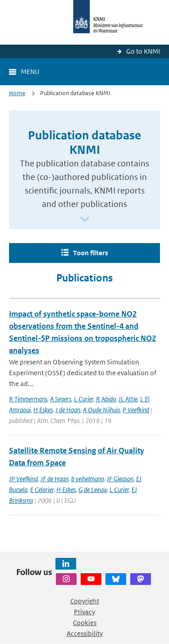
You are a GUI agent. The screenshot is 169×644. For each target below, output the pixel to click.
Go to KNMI (143, 51)
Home (17, 93)
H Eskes (43, 410)
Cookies (85, 623)
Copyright (85, 601)
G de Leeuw (93, 490)
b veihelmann (88, 479)
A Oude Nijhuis (101, 410)
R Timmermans (28, 399)
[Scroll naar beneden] (85, 220)
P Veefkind (136, 410)
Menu (30, 71)
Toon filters (91, 253)
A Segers (61, 399)
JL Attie (128, 399)
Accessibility (85, 633)
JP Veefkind (23, 479)
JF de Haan (55, 479)
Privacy (84, 612)
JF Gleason (120, 479)
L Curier (84, 399)
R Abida (106, 399)
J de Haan (68, 410)
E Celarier (42, 490)
